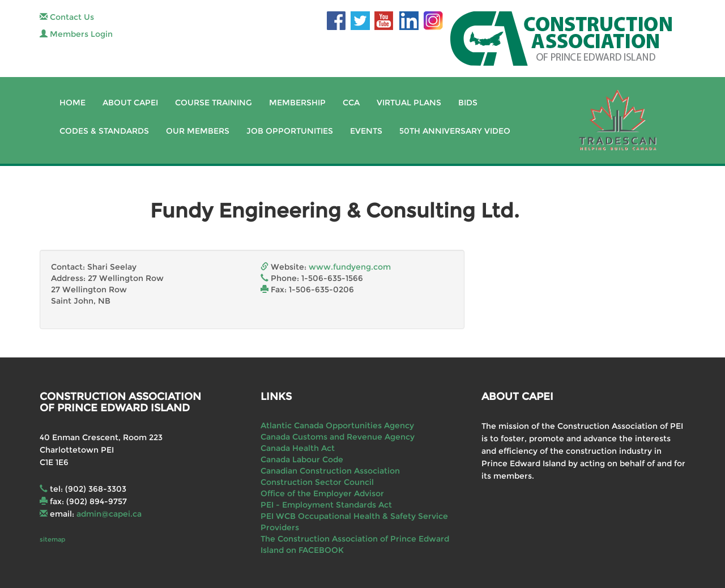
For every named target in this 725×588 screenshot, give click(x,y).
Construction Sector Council (317, 482)
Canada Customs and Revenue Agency (338, 437)
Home (72, 103)
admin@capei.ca (109, 514)
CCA (351, 103)
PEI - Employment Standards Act (326, 505)
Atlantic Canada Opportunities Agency (337, 425)
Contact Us (67, 17)
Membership (297, 103)
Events (366, 131)
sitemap (52, 539)
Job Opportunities (290, 131)
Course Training (214, 103)
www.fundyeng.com (350, 267)
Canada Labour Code (302, 459)
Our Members (198, 131)
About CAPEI (130, 103)
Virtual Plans (409, 103)
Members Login (76, 34)
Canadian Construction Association (330, 471)
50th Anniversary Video (455, 131)
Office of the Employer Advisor (322, 493)
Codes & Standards (104, 131)
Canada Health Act (298, 448)
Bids (468, 103)
